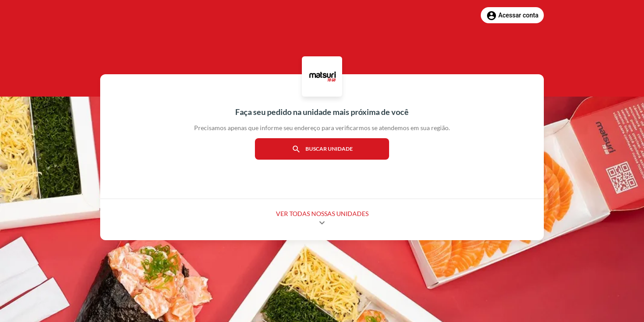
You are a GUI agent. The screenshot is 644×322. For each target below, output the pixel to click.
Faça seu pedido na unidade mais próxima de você (322, 112)
